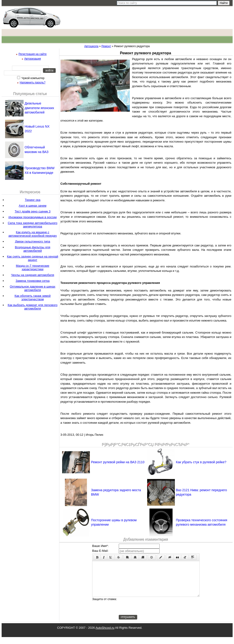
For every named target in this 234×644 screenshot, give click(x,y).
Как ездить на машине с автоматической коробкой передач (32, 234)
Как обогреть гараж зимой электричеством (33, 297)
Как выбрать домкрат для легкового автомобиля (33, 307)
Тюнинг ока (33, 200)
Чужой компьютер (33, 78)
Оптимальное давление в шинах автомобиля (33, 288)
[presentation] (154, 613)
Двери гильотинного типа (33, 241)
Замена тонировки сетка (32, 281)
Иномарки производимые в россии (33, 217)
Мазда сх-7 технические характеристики (33, 267)
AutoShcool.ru (105, 635)
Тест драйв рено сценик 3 (33, 211)
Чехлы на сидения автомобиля (33, 275)
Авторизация (33, 59)
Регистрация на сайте (33, 54)
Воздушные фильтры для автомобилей (33, 249)
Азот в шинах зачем (33, 206)
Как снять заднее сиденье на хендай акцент (32, 258)
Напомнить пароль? (32, 83)
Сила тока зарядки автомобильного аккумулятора (33, 225)
